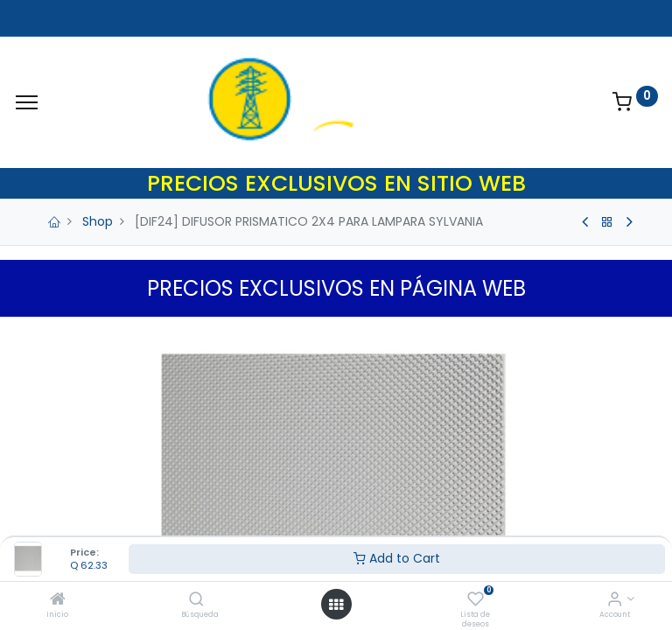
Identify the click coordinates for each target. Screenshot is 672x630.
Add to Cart (397, 558)
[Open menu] (336, 605)
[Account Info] (615, 600)
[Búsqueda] (196, 600)
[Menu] (27, 102)
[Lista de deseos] (476, 600)
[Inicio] (58, 600)
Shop (98, 221)
